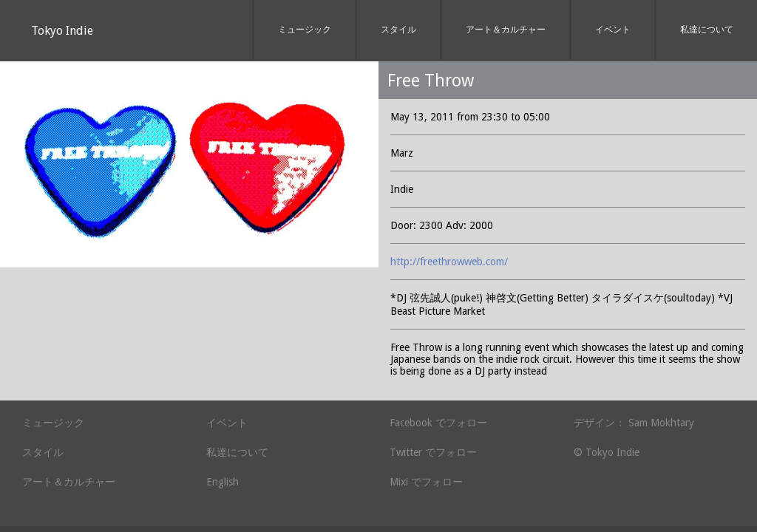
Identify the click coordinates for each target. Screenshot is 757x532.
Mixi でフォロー (426, 482)
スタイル (398, 30)
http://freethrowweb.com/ (449, 262)
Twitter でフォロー (433, 452)
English (223, 482)
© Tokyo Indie (607, 452)
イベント (613, 30)
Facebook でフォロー (438, 423)
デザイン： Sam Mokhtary (634, 423)
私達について (707, 30)
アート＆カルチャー (506, 30)
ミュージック (305, 30)
